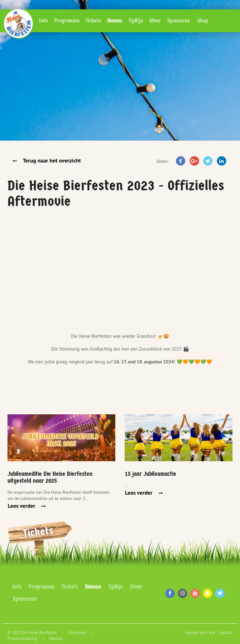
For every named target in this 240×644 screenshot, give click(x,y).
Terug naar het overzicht (51, 160)
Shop (203, 21)
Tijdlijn (136, 21)
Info (43, 21)
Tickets (93, 21)
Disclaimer (78, 633)
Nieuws (115, 21)
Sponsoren (179, 21)
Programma (67, 21)
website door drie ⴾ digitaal (209, 633)
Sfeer (155, 21)
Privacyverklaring (23, 639)
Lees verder (22, 506)
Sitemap (55, 639)
